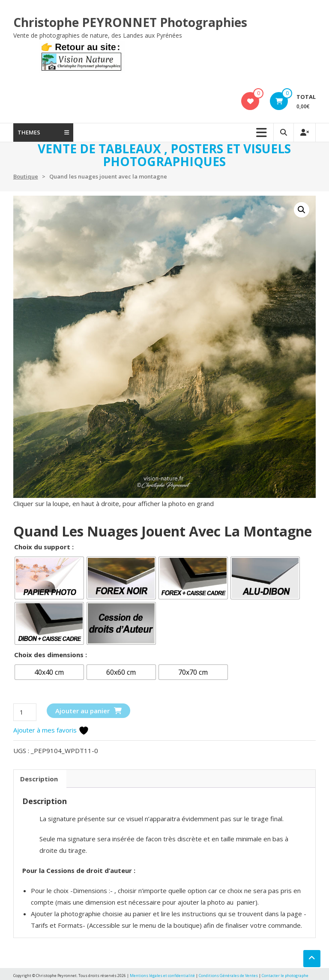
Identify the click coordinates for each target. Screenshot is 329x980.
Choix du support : (44, 547)
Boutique (26, 176)
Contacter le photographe (285, 976)
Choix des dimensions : (51, 655)
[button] (302, 210)
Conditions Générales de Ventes (229, 976)
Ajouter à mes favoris (51, 730)
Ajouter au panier (82, 711)
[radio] (49, 578)
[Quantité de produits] (25, 712)
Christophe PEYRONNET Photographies (130, 22)
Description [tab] (39, 779)
